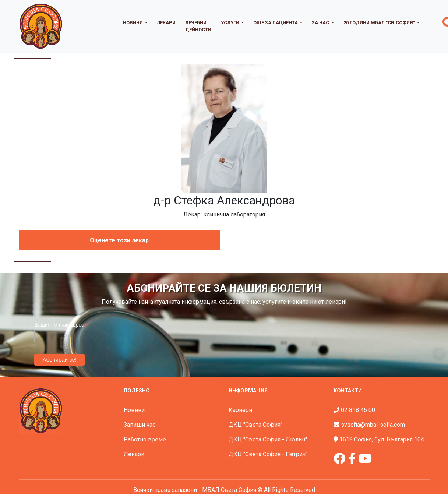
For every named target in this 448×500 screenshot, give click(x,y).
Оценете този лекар (119, 240)
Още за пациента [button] (276, 23)
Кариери (240, 410)
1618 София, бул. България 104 (382, 439)
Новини (134, 410)
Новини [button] (133, 23)
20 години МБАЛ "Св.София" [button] (380, 23)
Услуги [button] (231, 23)
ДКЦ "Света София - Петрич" (268, 454)
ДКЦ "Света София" (255, 425)
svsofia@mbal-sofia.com (373, 425)
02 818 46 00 (358, 410)
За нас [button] (321, 23)
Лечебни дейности (198, 26)
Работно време (145, 439)
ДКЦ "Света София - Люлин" (268, 439)
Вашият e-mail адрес (61, 325)
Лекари (166, 23)
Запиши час (140, 425)
